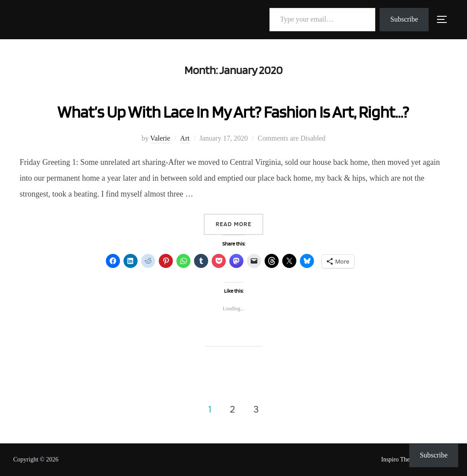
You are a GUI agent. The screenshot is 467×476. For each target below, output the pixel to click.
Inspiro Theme (399, 459)
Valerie (160, 138)
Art (185, 138)
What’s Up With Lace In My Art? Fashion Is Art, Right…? (233, 111)
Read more (239, 223)
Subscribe (404, 19)
